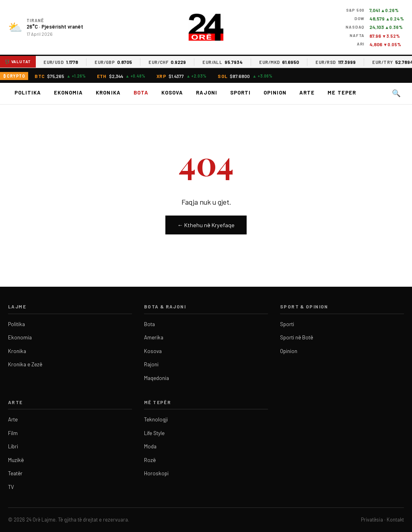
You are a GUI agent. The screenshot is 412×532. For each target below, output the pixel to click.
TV (11, 487)
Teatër (15, 473)
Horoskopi (156, 473)
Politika (28, 92)
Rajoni (207, 92)
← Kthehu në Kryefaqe (206, 225)
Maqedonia (157, 378)
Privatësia (372, 520)
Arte (307, 92)
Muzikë (16, 460)
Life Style (154, 433)
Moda (150, 446)
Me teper (342, 92)
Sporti (240, 92)
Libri (13, 446)
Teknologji (156, 419)
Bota (141, 92)
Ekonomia (68, 92)
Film (13, 433)
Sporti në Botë (297, 337)
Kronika (108, 92)
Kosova (172, 92)
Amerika (154, 337)
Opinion (275, 92)
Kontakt (395, 520)
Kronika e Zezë (25, 364)
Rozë (150, 460)
